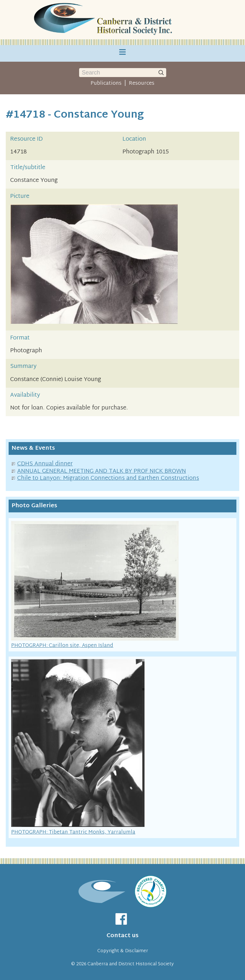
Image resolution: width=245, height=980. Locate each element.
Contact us (122, 936)
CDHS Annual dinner (45, 464)
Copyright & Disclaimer (123, 951)
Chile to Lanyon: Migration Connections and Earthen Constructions (108, 478)
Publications (106, 83)
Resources (142, 83)
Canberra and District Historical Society (131, 964)
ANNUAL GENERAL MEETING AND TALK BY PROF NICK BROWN (102, 471)
